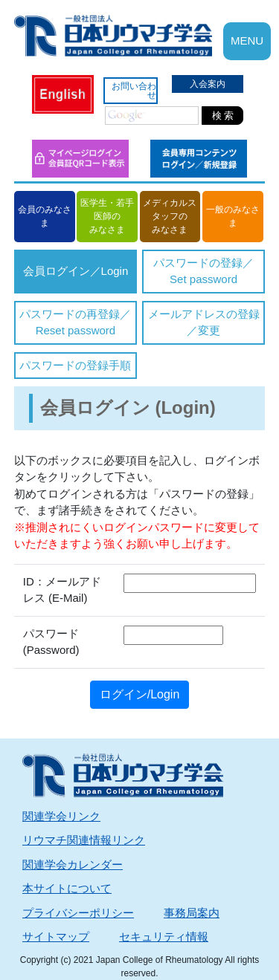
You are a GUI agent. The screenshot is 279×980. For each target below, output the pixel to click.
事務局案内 (192, 913)
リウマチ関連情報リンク (84, 840)
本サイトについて (67, 888)
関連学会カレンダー (73, 864)
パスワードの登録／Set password (203, 271)
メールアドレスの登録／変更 (204, 322)
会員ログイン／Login (76, 271)
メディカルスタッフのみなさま (170, 216)
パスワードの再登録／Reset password (75, 322)
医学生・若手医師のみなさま (107, 216)
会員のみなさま (45, 216)
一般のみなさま (233, 216)
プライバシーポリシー (78, 913)
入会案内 (208, 84)
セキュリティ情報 (164, 937)
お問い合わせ (134, 91)
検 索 (223, 116)
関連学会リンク (61, 816)
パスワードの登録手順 (75, 365)
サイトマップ (56, 937)
